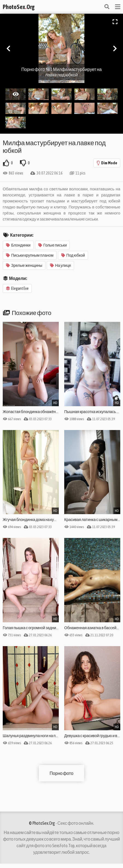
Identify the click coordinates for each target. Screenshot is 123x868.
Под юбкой (73, 255)
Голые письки (53, 245)
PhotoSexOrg (19, 7)
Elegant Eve (17, 288)
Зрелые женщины (24, 265)
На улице (61, 265)
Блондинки (18, 245)
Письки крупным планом (30, 255)
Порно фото (62, 773)
